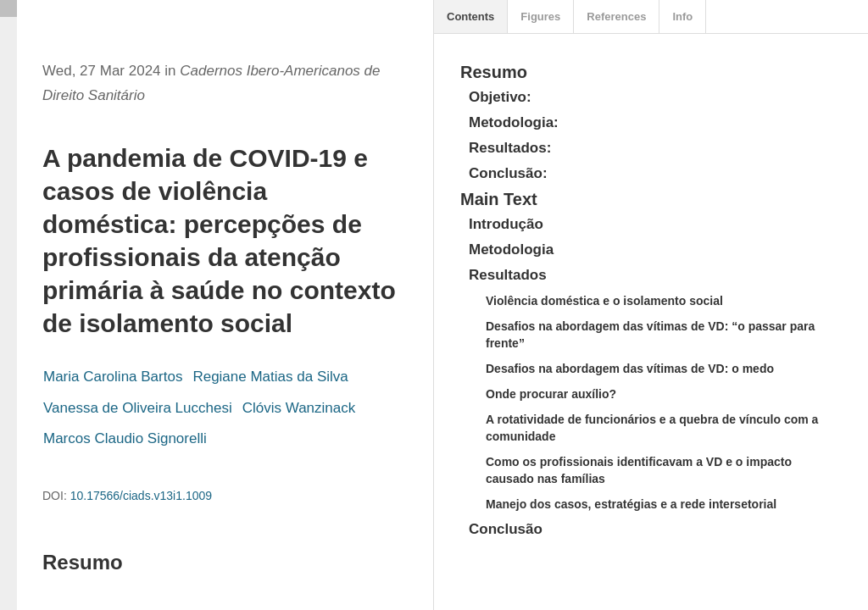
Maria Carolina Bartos (113, 377)
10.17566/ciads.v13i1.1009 (141, 496)
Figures (540, 17)
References (616, 17)
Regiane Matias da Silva (270, 377)
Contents (470, 17)
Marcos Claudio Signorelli (125, 438)
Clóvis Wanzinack (299, 408)
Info (682, 17)
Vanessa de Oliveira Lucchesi (138, 408)
